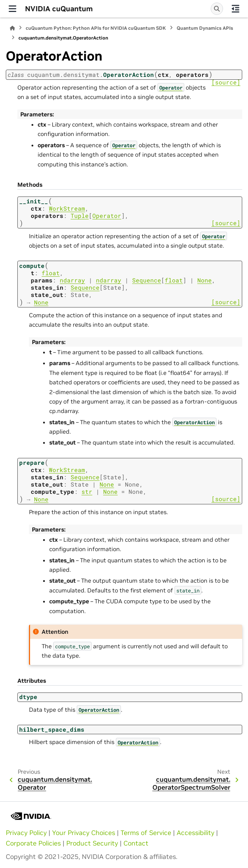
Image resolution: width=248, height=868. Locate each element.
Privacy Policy (26, 833)
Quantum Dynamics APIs (205, 28)
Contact (136, 843)
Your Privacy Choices (84, 833)
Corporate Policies (33, 843)
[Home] (12, 28)
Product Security (92, 843)
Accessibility (196, 833)
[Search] (217, 9)
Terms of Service (146, 833)
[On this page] (236, 9)
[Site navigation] (12, 9)
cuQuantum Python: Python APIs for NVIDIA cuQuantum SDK (96, 28)
